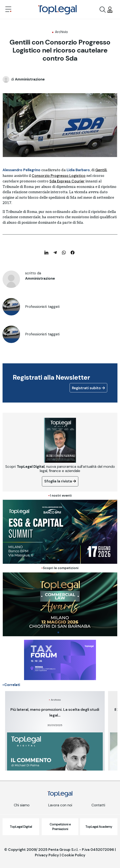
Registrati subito (88, 388)
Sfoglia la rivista (60, 481)
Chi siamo (22, 805)
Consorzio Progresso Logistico (59, 176)
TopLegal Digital (21, 827)
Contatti (98, 805)
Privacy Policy (47, 855)
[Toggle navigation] (8, 10)
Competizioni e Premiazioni (60, 827)
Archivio (61, 32)
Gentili (101, 170)
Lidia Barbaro (78, 170)
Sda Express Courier (67, 181)
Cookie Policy (73, 855)
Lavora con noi (60, 805)
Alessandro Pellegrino (21, 170)
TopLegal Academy (99, 827)
